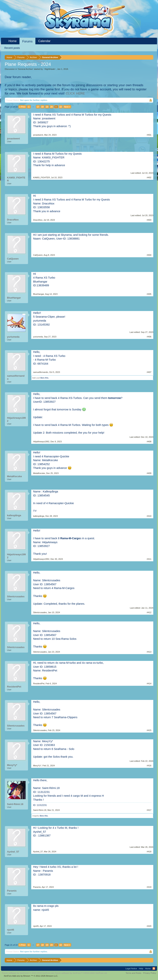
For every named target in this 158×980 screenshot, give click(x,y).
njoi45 (11, 930)
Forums (27, 41)
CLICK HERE (75, 93)
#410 (149, 516)
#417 (149, 810)
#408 (149, 442)
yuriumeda (13, 337)
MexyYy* (12, 765)
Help (141, 968)
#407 (149, 372)
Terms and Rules (133, 973)
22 (61, 107)
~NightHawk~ (50, 69)
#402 (149, 177)
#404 (149, 255)
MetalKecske (14, 476)
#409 (149, 473)
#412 (149, 612)
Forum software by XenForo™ (81, 973)
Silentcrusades (16, 596)
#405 (149, 294)
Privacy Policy (150, 973)
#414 (149, 684)
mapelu (36, 816)
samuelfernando (16, 377)
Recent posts (12, 48)
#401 (149, 135)
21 (56, 107)
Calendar (44, 41)
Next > (67, 107)
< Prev (22, 107)
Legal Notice (131, 968)
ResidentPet (14, 687)
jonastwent (13, 139)
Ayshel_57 (13, 852)
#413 (149, 652)
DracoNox (13, 220)
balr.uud (36, 378)
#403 (149, 220)
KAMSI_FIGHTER (16, 179)
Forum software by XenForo (28, 973)
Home (13, 41)
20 (51, 107)
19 (47, 107)
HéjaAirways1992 (16, 419)
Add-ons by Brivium (31, 976)
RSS (154, 968)
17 (38, 107)
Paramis (12, 891)
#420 (149, 926)
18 (42, 107)
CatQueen (13, 259)
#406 (149, 337)
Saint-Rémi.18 (15, 804)
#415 (149, 730)
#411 (149, 559)
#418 (149, 852)
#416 (149, 766)
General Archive (25, 69)
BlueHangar (14, 298)
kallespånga (14, 515)
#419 (149, 887)
